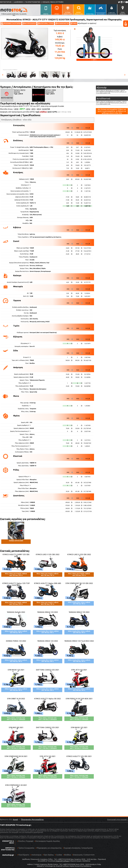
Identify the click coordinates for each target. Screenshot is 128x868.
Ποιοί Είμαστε (24, 855)
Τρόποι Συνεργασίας (26, 849)
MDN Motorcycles (51, 91)
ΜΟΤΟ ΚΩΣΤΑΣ (20, 91)
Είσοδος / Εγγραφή (26, 841)
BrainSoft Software (63, 861)
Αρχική (15, 820)
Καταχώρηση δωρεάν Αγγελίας (48, 841)
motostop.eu (37, 855)
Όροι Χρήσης (49, 855)
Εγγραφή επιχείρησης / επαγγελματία (78, 849)
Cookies (59, 855)
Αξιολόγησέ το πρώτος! (87, 23)
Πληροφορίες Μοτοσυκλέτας (32, 820)
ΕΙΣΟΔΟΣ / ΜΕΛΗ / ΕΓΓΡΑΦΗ (53, 2)
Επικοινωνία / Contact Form (84, 855)
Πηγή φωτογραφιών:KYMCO (10, 70)
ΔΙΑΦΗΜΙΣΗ (19, 2)
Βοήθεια (68, 855)
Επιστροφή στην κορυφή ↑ (118, 820)
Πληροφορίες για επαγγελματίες (49, 849)
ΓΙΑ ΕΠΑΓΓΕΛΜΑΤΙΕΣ (33, 2)
